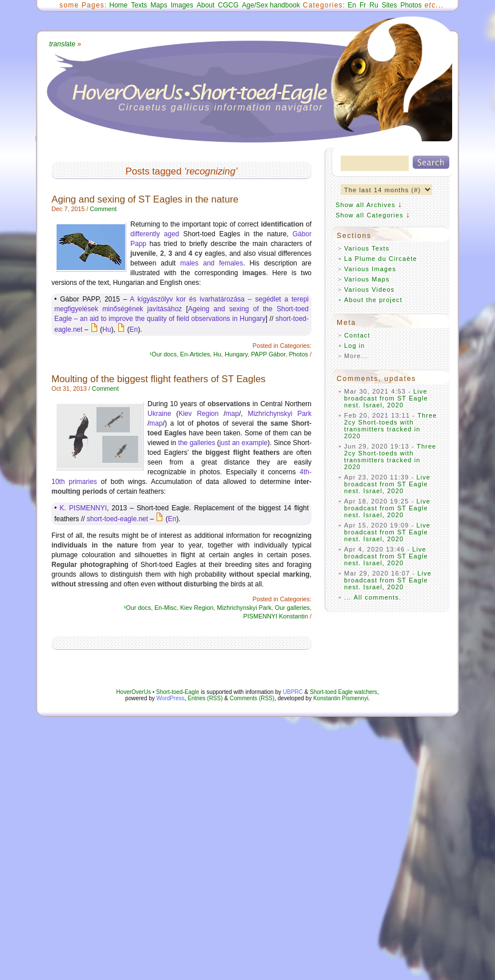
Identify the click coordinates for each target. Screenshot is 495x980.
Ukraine (159, 414)
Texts (139, 5)
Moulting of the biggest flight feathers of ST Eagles (159, 379)
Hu (107, 330)
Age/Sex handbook (271, 5)
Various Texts (367, 248)
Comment (103, 209)
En (352, 5)
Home (118, 5)
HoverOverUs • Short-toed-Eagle (157, 692)
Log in (355, 346)
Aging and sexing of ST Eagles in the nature (145, 199)
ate (62, 44)
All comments (376, 597)
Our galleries (292, 608)
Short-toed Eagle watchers (344, 692)
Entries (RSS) (205, 698)
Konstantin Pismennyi (341, 698)
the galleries (197, 443)
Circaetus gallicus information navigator (221, 107)
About (205, 5)
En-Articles (195, 354)
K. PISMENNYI (83, 508)
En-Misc (165, 608)
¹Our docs (163, 354)
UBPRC (293, 692)
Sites (390, 5)
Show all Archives (366, 205)
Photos (411, 5)
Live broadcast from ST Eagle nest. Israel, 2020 (386, 398)
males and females (211, 263)
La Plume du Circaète (381, 259)
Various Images (370, 269)
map (232, 414)
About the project (373, 300)
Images (182, 5)
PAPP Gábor (268, 354)
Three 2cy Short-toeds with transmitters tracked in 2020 (391, 426)
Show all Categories (370, 215)
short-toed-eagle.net (117, 519)
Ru (374, 5)
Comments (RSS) (252, 698)
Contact (357, 335)
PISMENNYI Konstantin (276, 616)
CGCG (228, 5)
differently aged (155, 234)
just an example (243, 443)
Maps (159, 5)
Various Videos (369, 289)
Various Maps (367, 279)
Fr (363, 5)
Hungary (236, 354)
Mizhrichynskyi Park (280, 414)
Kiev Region (198, 414)
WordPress (171, 698)
